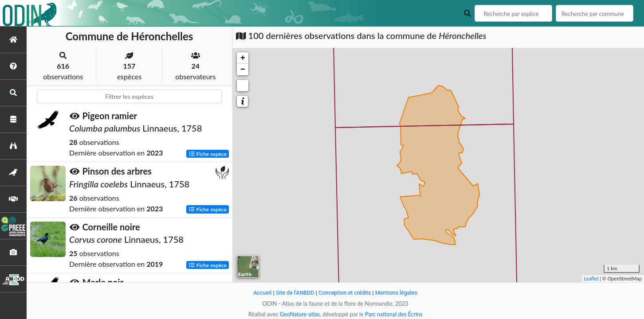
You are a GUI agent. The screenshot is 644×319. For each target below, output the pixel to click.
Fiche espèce (208, 154)
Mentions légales (398, 293)
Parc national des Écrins (394, 314)
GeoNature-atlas (299, 314)
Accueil (261, 293)
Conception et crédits (345, 293)
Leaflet (591, 278)
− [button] (243, 70)
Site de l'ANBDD (294, 293)
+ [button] (243, 58)
